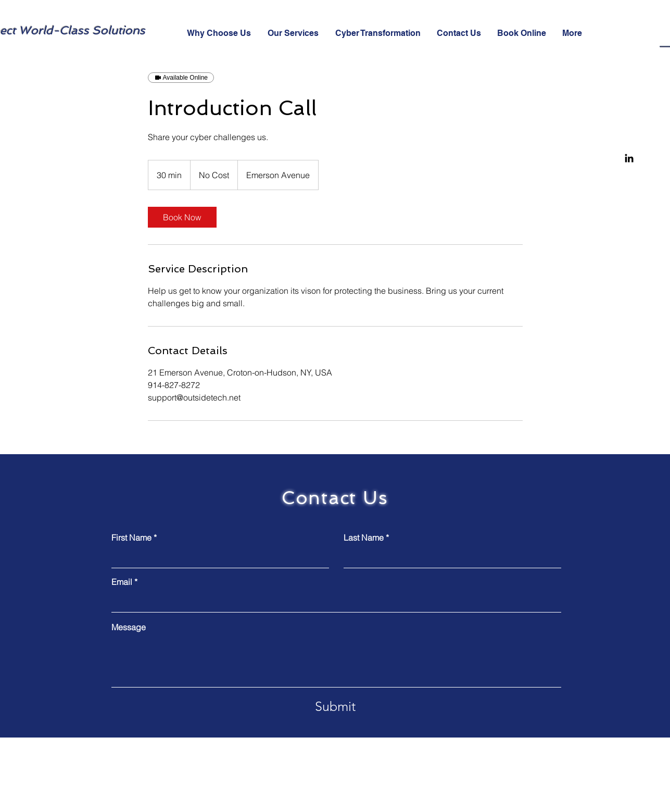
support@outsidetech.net (529, 755)
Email (122, 582)
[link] (182, 217)
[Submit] (335, 706)
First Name (131, 538)
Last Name (364, 538)
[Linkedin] (629, 158)
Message (129, 627)
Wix (318, 802)
